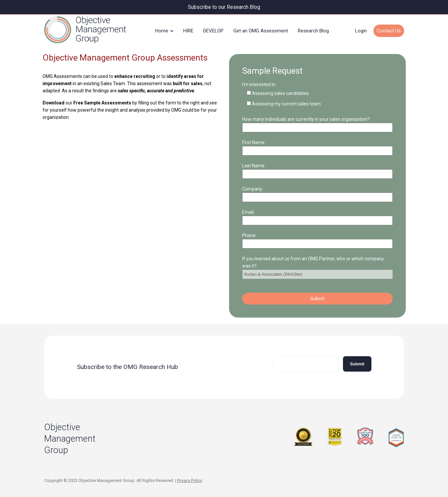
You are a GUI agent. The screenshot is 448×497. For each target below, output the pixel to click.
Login (361, 31)
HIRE (188, 31)
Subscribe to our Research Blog (224, 7)
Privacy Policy (190, 480)
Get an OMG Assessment (261, 31)
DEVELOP (213, 31)
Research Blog (313, 31)
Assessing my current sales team (286, 103)
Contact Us (389, 31)
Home (162, 31)
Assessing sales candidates (280, 93)
